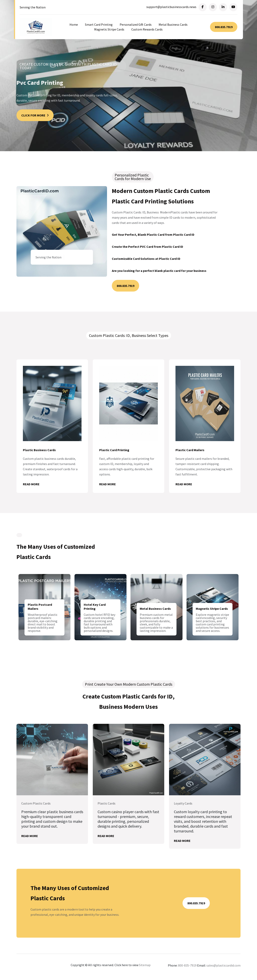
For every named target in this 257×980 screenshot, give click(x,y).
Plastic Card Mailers (190, 450)
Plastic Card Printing (114, 450)
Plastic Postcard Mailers (40, 607)
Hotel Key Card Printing (95, 607)
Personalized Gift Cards (136, 24)
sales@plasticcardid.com (223, 967)
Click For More (35, 115)
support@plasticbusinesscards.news (171, 7)
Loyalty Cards (183, 805)
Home (74, 24)
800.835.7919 (224, 27)
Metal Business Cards (173, 24)
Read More (31, 484)
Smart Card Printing (99, 24)
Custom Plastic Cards (36, 805)
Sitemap (145, 966)
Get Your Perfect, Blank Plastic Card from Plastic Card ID (153, 235)
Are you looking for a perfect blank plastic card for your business (159, 271)
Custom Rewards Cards (147, 29)
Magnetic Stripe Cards (109, 29)
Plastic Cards (107, 805)
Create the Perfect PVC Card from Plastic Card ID (147, 247)
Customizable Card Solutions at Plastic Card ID (146, 259)
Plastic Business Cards (39, 450)
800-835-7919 (187, 967)
